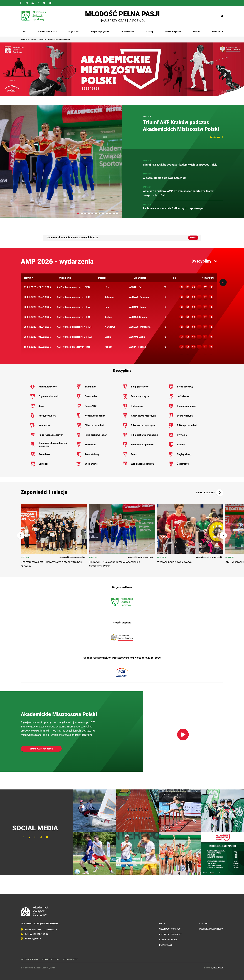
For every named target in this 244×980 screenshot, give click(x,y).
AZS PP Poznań (138, 347)
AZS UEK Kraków (138, 317)
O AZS (24, 32)
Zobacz (193, 238)
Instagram (27, 3)
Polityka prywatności (211, 929)
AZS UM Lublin (137, 337)
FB (165, 287)
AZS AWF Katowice (139, 297)
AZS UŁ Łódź (136, 287)
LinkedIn (33, 3)
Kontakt (197, 32)
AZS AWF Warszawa (140, 327)
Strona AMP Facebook (41, 749)
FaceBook (21, 3)
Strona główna (33, 39)
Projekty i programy (100, 32)
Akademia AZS (128, 32)
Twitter (39, 3)
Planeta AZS (218, 32)
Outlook (50, 3)
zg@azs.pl (36, 939)
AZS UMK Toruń (137, 307)
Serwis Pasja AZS (173, 32)
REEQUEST (218, 968)
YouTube (44, 3)
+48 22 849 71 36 (40, 934)
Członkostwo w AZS (48, 32)
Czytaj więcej (215, 137)
